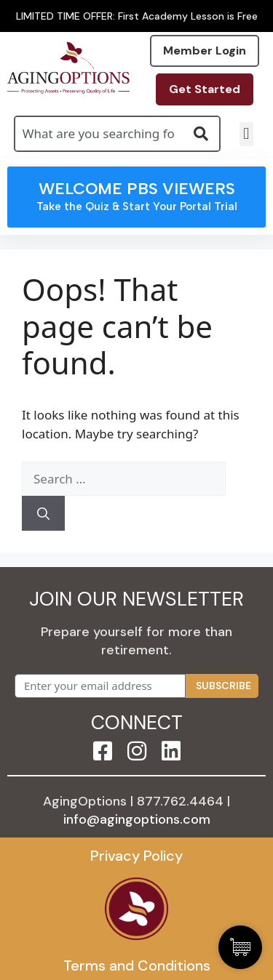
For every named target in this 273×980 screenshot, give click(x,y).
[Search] (43, 513)
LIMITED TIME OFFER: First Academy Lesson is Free (137, 16)
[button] (246, 134)
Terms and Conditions (137, 965)
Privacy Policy (136, 856)
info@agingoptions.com (137, 819)
